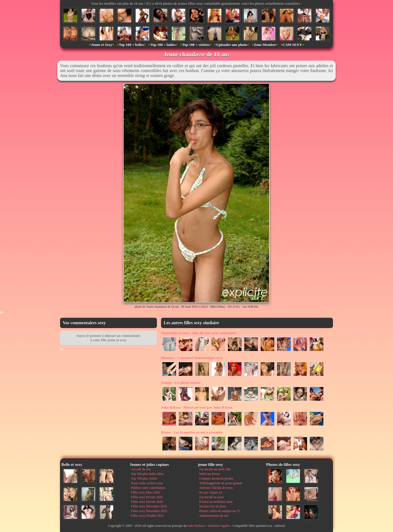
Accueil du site (141, 469)
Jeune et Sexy (102, 45)
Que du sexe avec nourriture (199, 333)
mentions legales (219, 526)
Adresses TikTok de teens (216, 488)
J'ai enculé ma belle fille (215, 469)
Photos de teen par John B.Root (197, 407)
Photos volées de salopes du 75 (220, 511)
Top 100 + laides (163, 45)
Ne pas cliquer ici (211, 492)
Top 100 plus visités (144, 478)
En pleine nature (181, 383)
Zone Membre (265, 45)
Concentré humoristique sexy (192, 358)
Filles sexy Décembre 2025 (149, 506)
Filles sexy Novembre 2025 (149, 511)
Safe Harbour (196, 526)
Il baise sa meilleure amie (216, 502)
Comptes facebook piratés (216, 478)
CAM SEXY (292, 45)
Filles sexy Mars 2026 (145, 492)
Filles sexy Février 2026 (147, 497)
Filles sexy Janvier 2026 (147, 502)
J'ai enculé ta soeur (212, 497)
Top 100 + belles (131, 45)
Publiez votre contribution (148, 488)
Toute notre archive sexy (147, 483)
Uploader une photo (232, 45)
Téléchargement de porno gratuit (221, 483)
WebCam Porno (210, 474)
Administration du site (214, 516)
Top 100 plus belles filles (147, 474)
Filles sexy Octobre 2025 (147, 516)
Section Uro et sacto (212, 506)
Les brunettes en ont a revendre (192, 432)
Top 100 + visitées (196, 45)
